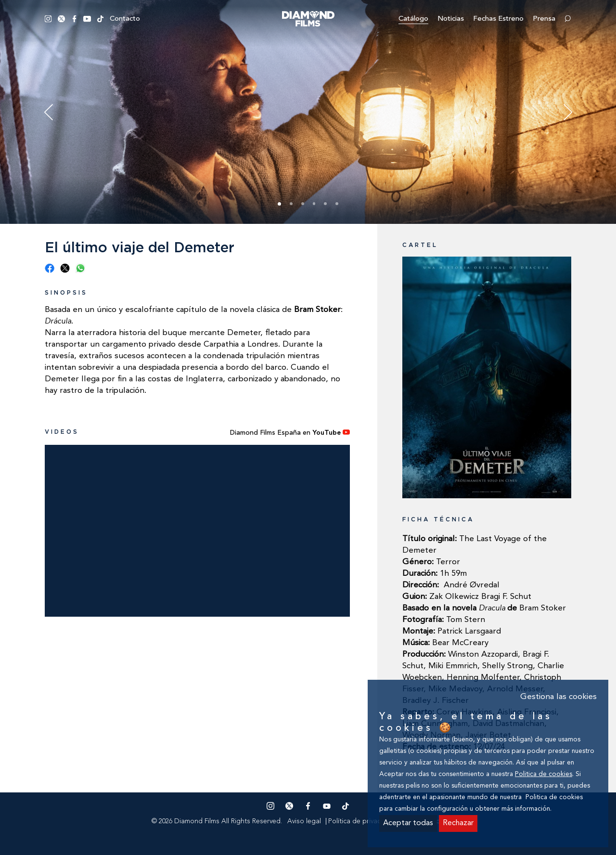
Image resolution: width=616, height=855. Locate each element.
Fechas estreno (498, 19)
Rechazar (458, 823)
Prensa (544, 19)
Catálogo (413, 19)
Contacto (125, 19)
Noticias (451, 19)
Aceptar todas (408, 823)
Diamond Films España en (290, 433)
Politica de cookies (544, 774)
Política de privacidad (361, 821)
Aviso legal (304, 821)
